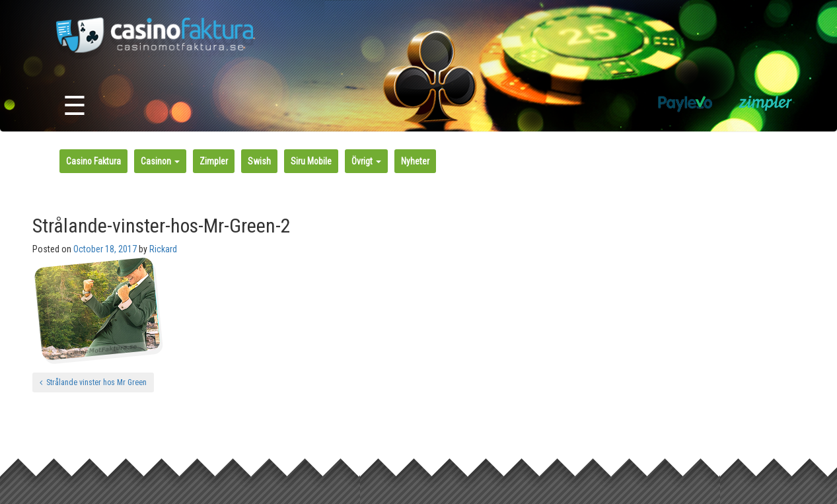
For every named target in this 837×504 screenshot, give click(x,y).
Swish (259, 161)
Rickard (163, 249)
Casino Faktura (93, 161)
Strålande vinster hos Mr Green (93, 382)
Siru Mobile (311, 161)
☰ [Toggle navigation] (75, 106)
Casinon (160, 161)
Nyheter (415, 161)
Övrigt (366, 161)
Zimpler (214, 161)
